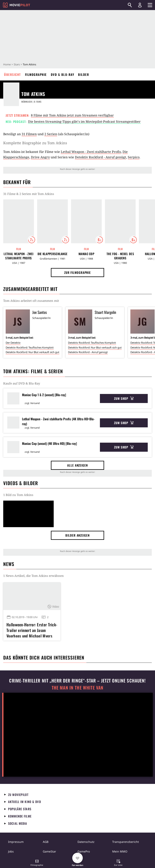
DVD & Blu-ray (63, 74)
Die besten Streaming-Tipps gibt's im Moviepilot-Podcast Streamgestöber (84, 122)
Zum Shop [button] (124, 398)
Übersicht (13, 74)
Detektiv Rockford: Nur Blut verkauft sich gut (32, 352)
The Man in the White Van (77, 688)
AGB (46, 842)
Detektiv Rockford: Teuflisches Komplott (30, 347)
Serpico (134, 157)
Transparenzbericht (126, 842)
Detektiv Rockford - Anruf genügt (101, 157)
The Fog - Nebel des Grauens (120, 256)
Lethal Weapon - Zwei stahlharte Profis (91, 152)
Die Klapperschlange (53, 254)
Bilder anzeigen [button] (77, 535)
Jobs (11, 851)
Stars (17, 64)
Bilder (84, 74)
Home (7, 64)
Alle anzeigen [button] (77, 465)
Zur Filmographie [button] (77, 272)
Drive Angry (40, 157)
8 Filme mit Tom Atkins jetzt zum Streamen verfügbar (72, 115)
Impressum (16, 842)
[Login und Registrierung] (140, 5)
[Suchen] (130, 5)
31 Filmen (29, 134)
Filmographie (36, 74)
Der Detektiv (13, 343)
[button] (37, 863)
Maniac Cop (86, 254)
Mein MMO (120, 851)
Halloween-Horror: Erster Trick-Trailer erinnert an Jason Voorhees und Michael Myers (32, 630)
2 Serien (51, 134)
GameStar (49, 851)
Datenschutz (86, 842)
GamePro (84, 851)
